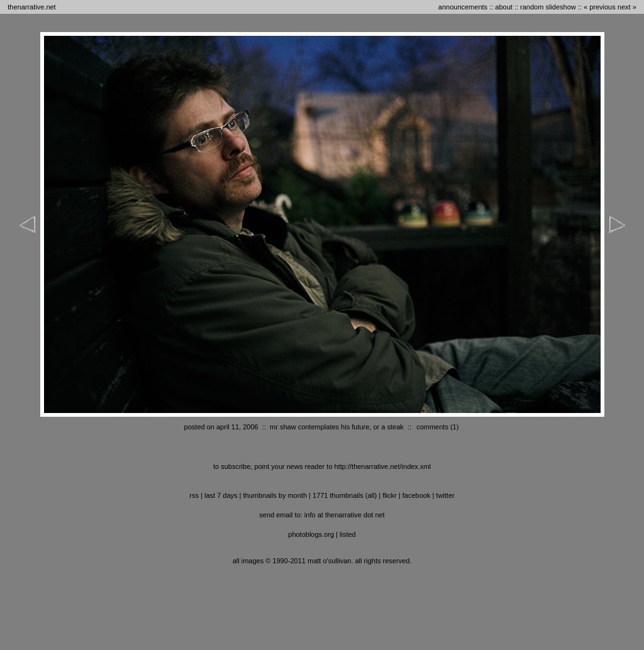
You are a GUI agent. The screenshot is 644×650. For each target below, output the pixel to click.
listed (348, 534)
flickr (390, 495)
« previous (600, 7)
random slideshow (548, 7)
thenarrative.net (31, 7)
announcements (463, 7)
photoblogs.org (311, 534)
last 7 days (221, 495)
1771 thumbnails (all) (345, 495)
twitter (445, 495)
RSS (194, 495)
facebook (417, 495)
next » (627, 7)
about (504, 7)
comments (432, 427)
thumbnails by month (275, 495)
